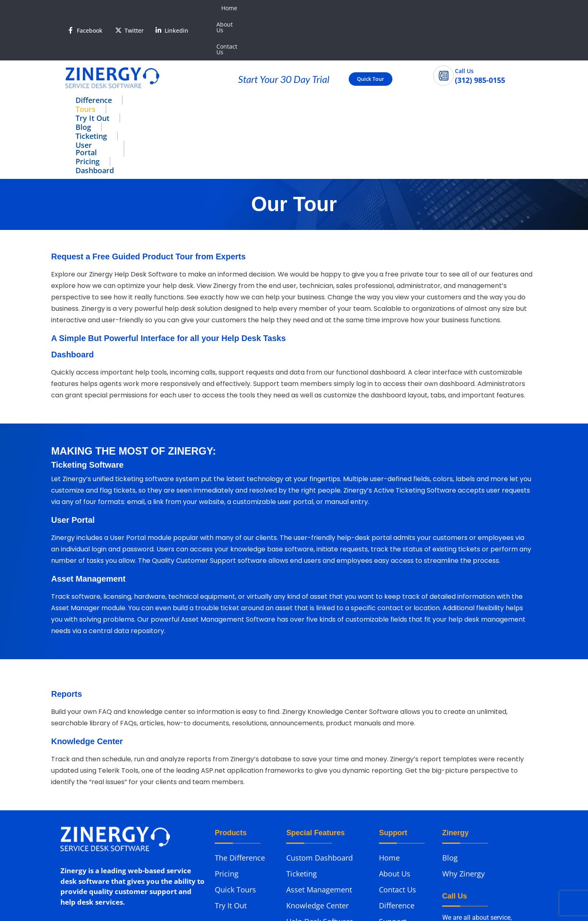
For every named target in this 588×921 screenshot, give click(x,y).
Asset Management (319, 775)
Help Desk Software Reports (320, 812)
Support (393, 807)
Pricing (389, 56)
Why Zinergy (463, 759)
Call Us (464, 27)
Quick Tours (235, 775)
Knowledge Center (317, 791)
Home (428, 8)
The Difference (240, 743)
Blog (236, 56)
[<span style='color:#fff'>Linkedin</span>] (158, 8)
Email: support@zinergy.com (107, 851)
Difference (94, 56)
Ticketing (280, 56)
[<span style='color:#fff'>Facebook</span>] (71, 8)
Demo (389, 823)
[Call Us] (443, 31)
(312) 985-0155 (464, 850)
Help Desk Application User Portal (324, 837)
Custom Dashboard (320, 743)
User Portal (337, 56)
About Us (460, 8)
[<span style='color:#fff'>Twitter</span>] (118, 8)
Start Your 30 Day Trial (284, 35)
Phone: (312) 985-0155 (95, 835)
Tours (143, 56)
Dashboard (441, 56)
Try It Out (190, 56)
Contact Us (500, 8)
